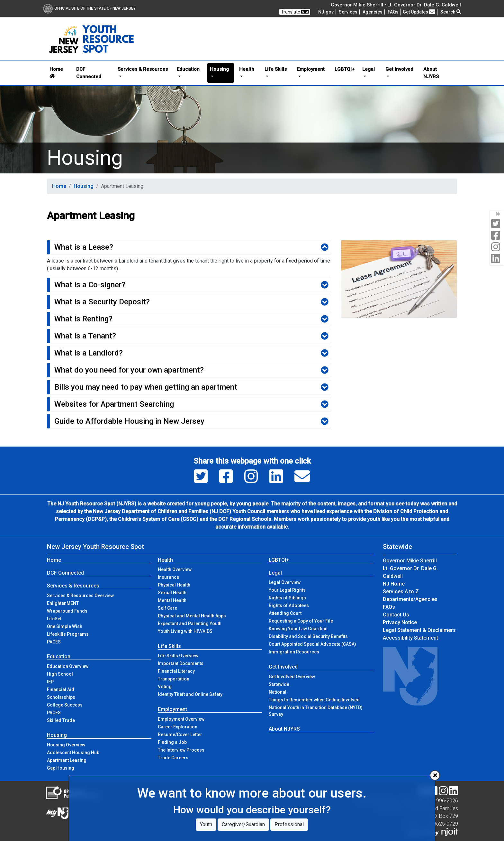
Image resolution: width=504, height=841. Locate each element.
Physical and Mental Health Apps (192, 616)
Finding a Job (172, 742)
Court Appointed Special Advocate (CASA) (312, 644)
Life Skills (169, 646)
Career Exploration (178, 727)
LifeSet (54, 619)
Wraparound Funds (67, 611)
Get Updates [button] (419, 12)
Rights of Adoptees (289, 605)
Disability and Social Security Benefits (308, 636)
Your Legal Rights (287, 590)
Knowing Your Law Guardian (298, 629)
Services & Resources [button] (143, 69)
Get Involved (283, 667)
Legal (275, 573)
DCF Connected (89, 73)
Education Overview (68, 666)
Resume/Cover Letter (180, 735)
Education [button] (188, 69)
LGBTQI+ (345, 69)
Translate (295, 12)
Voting (165, 687)
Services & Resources (73, 586)
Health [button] (247, 69)
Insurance (168, 577)
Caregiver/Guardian (243, 824)
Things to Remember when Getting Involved (314, 700)
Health (165, 560)
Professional (289, 824)
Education (59, 656)
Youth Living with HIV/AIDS (185, 631)
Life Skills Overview (178, 656)
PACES (54, 642)
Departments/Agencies (410, 599)
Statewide (279, 684)
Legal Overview (285, 582)
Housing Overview (66, 745)
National (278, 692)
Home (56, 72)
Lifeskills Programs (68, 634)
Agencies (373, 12)
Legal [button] (369, 69)
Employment (172, 709)
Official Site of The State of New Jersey (89, 8)
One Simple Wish (65, 626)
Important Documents (181, 663)
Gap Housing (61, 768)
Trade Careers (173, 758)
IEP (50, 682)
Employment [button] (311, 69)
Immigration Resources (294, 652)
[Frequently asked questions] (393, 12)
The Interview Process (181, 750)
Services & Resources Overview (80, 596)
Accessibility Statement (410, 638)
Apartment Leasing (67, 760)
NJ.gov (326, 12)
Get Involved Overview (292, 677)
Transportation (174, 679)
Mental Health (172, 600)
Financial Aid (61, 689)
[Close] (435, 775)
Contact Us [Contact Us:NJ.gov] (396, 615)
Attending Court (285, 613)
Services (348, 12)
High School (60, 674)
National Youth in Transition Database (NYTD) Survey (316, 711)
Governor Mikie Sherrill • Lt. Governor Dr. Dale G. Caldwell (396, 5)
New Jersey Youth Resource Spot (95, 547)
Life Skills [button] (276, 69)
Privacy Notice (400, 622)
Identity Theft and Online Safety (190, 694)
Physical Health (174, 585)
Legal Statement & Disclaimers (419, 630)
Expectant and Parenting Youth (190, 624)
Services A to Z (401, 591)
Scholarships (61, 697)
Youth (206, 824)
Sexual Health (172, 593)
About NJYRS (431, 73)
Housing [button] (219, 69)
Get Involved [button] (399, 69)
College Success (65, 705)
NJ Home (394, 584)
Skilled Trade (61, 720)
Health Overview (175, 569)
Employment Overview (181, 719)
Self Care (167, 608)
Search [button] (451, 12)
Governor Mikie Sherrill (410, 561)
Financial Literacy (176, 671)
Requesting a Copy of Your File (301, 621)
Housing (84, 186)
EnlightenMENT (63, 603)
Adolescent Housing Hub (73, 753)
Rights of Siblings (287, 598)
